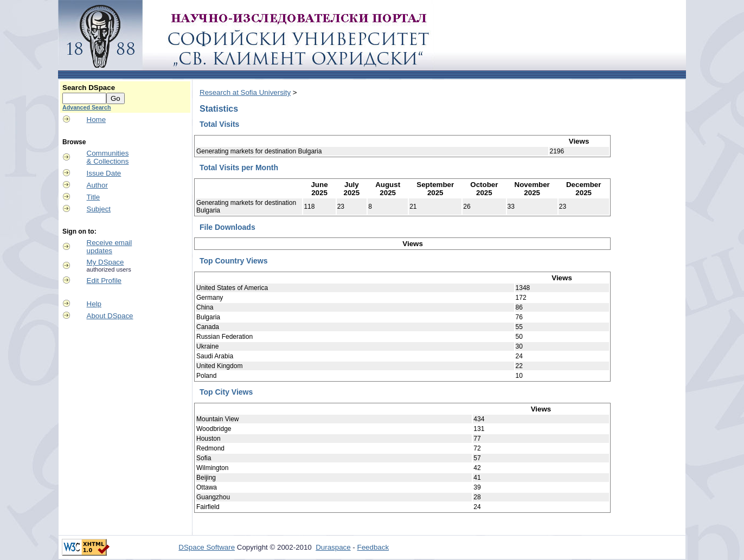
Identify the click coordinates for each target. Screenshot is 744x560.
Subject (99, 209)
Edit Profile (104, 281)
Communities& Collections (108, 157)
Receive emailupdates (110, 247)
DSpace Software (207, 547)
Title (94, 197)
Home (97, 120)
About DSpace (110, 316)
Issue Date (104, 173)
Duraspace (333, 547)
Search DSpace (89, 88)
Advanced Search (86, 107)
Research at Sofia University (245, 92)
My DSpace (105, 262)
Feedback (373, 547)
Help (94, 304)
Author (97, 185)
